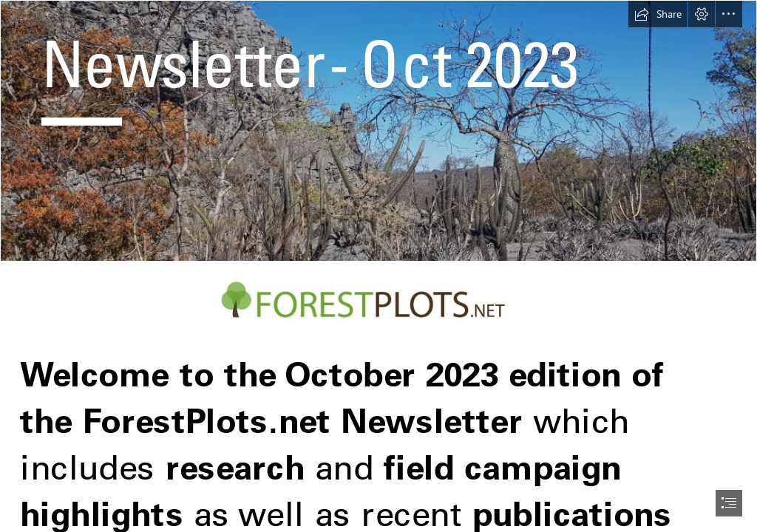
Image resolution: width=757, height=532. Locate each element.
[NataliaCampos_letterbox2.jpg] (378, 131)
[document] (378, 266)
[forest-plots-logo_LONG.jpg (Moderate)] (378, 300)
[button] (658, 14)
